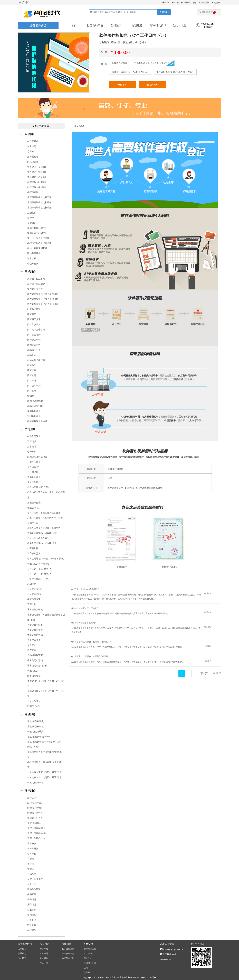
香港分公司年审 (35, 630)
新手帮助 (44, 949)
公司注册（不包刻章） (38, 538)
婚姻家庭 (32, 894)
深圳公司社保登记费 (37, 457)
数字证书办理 (34, 706)
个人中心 (204, 3)
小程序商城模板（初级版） (41, 202)
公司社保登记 (34, 701)
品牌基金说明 (68, 958)
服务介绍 (79, 126)
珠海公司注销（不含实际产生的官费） (46, 518)
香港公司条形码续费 (37, 666)
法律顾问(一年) (35, 818)
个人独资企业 (34, 467)
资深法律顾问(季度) (37, 828)
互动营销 (32, 213)
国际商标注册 (90, 949)
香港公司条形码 (35, 660)
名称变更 (32, 584)
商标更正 (32, 314)
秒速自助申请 (95, 25)
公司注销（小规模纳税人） (41, 569)
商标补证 (32, 355)
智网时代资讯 (158, 25)
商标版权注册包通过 (37, 421)
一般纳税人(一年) (36, 782)
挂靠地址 (32, 447)
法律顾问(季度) (35, 808)
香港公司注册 (34, 477)
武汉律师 (88, 954)
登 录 (166, 3)
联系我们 (22, 954)
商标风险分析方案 (36, 360)
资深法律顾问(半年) (37, 833)
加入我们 (22, 958)
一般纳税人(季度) (36, 732)
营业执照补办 (34, 508)
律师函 (31, 869)
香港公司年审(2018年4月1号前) (42, 533)
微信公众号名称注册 (37, 233)
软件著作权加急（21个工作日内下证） (131, 72)
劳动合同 (32, 874)
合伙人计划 (179, 25)
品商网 (87, 973)
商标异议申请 (34, 340)
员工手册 (32, 884)
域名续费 (32, 258)
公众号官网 (33, 264)
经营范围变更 (34, 599)
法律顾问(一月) (35, 803)
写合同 (31, 859)
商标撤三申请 (34, 350)
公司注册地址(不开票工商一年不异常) (46, 559)
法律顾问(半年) (35, 813)
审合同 (31, 864)
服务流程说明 (68, 949)
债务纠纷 (32, 899)
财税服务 (137, 25)
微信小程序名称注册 (37, 228)
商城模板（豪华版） (37, 187)
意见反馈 (44, 963)
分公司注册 (33, 472)
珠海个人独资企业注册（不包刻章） (45, 528)
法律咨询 (32, 798)
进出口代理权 (34, 676)
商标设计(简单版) (36, 401)
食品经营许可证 (35, 655)
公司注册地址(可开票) (38, 579)
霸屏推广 (32, 152)
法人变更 (32, 645)
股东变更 (32, 650)
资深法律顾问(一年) (37, 838)
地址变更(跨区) (35, 594)
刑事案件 (32, 920)
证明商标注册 (34, 416)
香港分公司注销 (35, 635)
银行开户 (32, 452)
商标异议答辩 (34, 324)
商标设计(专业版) (36, 406)
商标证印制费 (34, 386)
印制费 (31, 396)
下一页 (204, 674)
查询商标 (164, 12)
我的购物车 (208, 12)
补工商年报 (33, 548)
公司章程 (32, 854)
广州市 (26, 3)
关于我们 (22, 949)
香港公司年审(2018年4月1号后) (42, 543)
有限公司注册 (34, 436)
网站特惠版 (33, 162)
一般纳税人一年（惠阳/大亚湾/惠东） (46, 777)
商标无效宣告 (34, 345)
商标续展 (32, 370)
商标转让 (32, 365)
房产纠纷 (32, 905)
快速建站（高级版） (37, 177)
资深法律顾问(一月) (37, 823)
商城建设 (88, 958)
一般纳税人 (33, 671)
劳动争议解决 (34, 889)
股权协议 (32, 843)
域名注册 (32, 146)
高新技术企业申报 (36, 279)
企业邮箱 (32, 223)
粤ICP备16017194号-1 (146, 977)
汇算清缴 (32, 441)
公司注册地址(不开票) (38, 487)
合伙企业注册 (34, 462)
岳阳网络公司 (90, 963)
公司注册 (116, 25)
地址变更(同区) (35, 589)
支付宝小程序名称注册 (38, 238)
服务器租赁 (33, 157)
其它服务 (32, 930)
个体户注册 (33, 482)
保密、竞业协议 (35, 879)
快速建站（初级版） (37, 167)
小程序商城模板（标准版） (41, 208)
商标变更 (32, 375)
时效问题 (44, 954)
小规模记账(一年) (36, 726)
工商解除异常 (34, 553)
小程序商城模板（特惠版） (41, 197)
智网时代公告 (189, 3)
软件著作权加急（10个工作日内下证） (175, 72)
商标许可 (32, 381)
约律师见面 (33, 849)
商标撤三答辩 (34, 335)
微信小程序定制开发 (37, 248)
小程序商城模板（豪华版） (41, 243)
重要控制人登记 (35, 610)
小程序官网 (33, 192)
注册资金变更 (34, 640)
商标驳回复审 (34, 319)
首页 (74, 25)
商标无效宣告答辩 (36, 330)
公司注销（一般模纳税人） (41, 574)
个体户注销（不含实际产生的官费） (45, 513)
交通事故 (32, 910)
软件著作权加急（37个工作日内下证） (153, 63)
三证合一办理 (34, 503)
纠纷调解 (32, 925)
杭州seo (87, 968)
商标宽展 (32, 391)
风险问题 (44, 958)
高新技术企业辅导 (36, 284)
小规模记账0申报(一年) (39, 737)
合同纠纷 (32, 915)
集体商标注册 (34, 411)
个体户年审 (33, 523)
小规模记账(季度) (36, 721)
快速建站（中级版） (37, 172)
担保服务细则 (68, 954)
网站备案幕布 (34, 253)
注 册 (175, 3)
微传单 (31, 218)
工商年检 (32, 604)
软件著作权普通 (119, 63)
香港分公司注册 (35, 625)
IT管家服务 (33, 141)
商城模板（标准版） (37, 182)
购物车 (216, 3)
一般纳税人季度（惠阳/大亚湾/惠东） (46, 772)
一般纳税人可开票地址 (38, 564)
